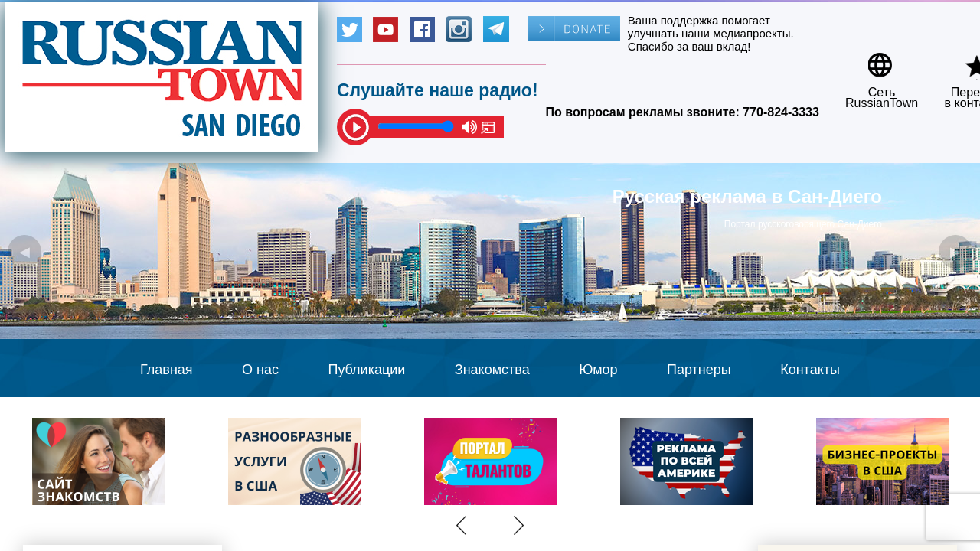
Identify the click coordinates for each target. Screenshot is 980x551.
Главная (167, 370)
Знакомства (492, 370)
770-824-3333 (781, 112)
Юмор (598, 370)
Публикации (366, 370)
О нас (260, 370)
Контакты (810, 370)
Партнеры (699, 370)
